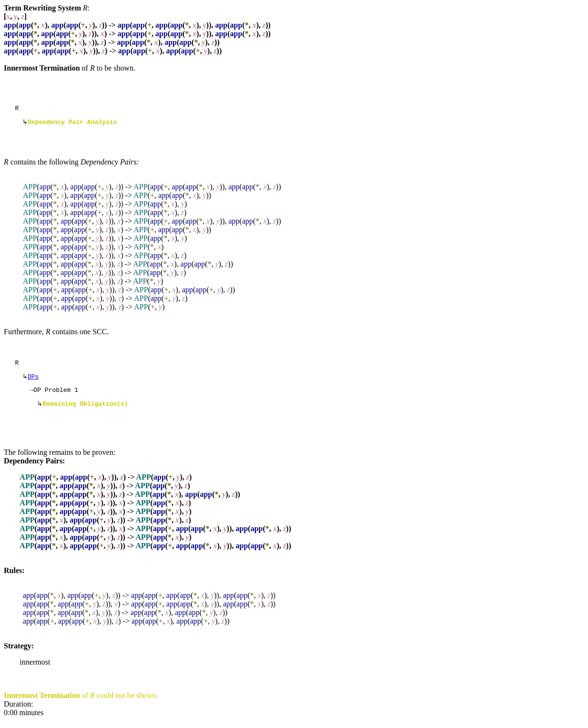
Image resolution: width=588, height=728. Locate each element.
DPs (33, 381)
